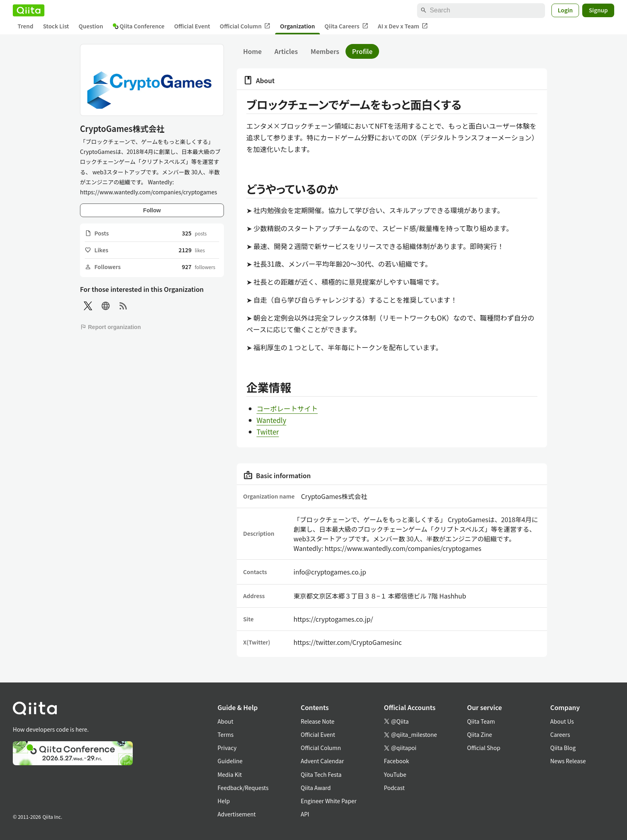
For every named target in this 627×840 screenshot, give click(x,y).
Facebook (396, 761)
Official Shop (484, 748)
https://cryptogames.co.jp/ (333, 619)
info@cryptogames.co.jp (330, 572)
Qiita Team (481, 721)
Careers (560, 734)
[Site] (106, 306)
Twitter (268, 432)
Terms (226, 734)
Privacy (227, 748)
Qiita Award (316, 788)
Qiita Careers (346, 26)
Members (325, 51)
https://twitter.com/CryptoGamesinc (348, 642)
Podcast (394, 788)
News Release (568, 761)
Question (91, 26)
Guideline (230, 761)
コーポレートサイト (287, 408)
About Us (562, 721)
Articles (286, 51)
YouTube (395, 774)
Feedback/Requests (243, 788)
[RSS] (123, 306)
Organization (297, 26)
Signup (598, 10)
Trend (25, 26)
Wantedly (272, 420)
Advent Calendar (322, 761)
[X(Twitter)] (88, 306)
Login (565, 10)
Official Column (245, 26)
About (225, 721)
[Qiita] (29, 10)
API (305, 814)
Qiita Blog (563, 748)
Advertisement (237, 814)
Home (252, 51)
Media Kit (230, 774)
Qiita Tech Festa (321, 774)
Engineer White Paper (329, 801)
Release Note (317, 721)
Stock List (56, 26)
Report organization (110, 327)
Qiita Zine (480, 734)
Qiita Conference (139, 26)
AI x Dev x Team (403, 26)
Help (224, 801)
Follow (152, 210)
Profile (362, 51)
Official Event (192, 26)
